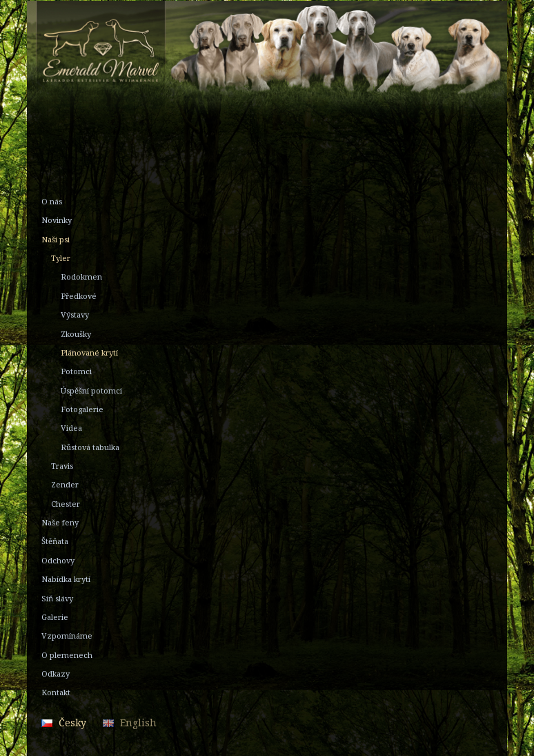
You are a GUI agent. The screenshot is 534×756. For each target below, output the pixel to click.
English (138, 723)
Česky (72, 723)
